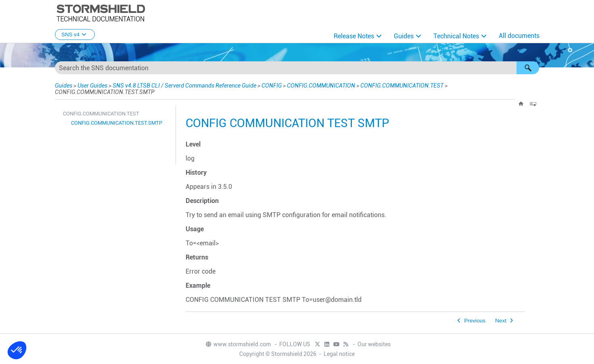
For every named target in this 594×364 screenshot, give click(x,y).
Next (501, 321)
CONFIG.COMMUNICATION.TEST (402, 86)
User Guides (92, 86)
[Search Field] (297, 68)
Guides (404, 36)
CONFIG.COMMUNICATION (321, 86)
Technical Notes (456, 36)
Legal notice (339, 354)
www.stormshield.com (238, 344)
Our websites (374, 344)
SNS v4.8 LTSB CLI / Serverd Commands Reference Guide (184, 86)
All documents (519, 36)
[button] (528, 68)
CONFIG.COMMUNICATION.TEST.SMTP (117, 123)
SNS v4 (75, 35)
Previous (475, 321)
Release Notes (354, 36)
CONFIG (272, 86)
